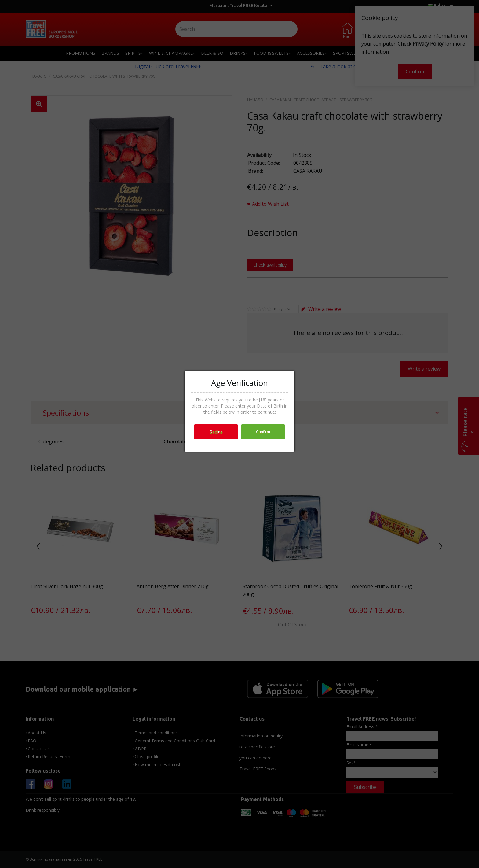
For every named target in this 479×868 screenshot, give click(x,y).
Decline (216, 432)
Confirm (263, 432)
